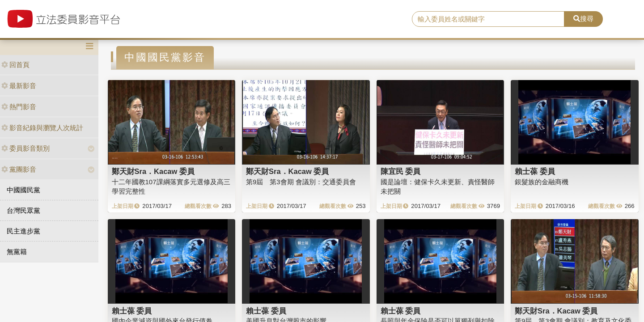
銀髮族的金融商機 (542, 182)
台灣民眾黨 (23, 210)
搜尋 (583, 19)
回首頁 (15, 65)
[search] (488, 19)
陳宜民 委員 (401, 171)
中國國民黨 (23, 190)
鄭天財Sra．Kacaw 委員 (153, 171)
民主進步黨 (23, 231)
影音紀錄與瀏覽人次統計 (42, 128)
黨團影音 (19, 169)
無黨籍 (17, 252)
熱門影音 (19, 107)
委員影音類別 (25, 148)
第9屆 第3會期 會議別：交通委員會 (301, 182)
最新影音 (19, 86)
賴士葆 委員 (535, 171)
